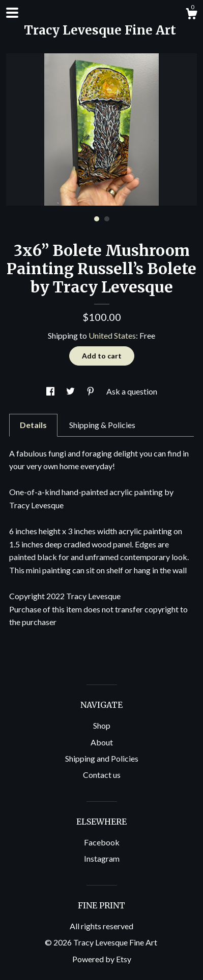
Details (33, 425)
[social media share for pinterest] (91, 391)
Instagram (102, 858)
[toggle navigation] (12, 13)
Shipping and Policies (102, 758)
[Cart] (191, 15)
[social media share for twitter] (71, 391)
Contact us (102, 775)
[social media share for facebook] (51, 391)
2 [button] (107, 219)
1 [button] (97, 219)
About (102, 742)
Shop (102, 725)
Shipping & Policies (102, 425)
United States (112, 335)
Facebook (102, 842)
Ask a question (132, 391)
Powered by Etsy (102, 959)
